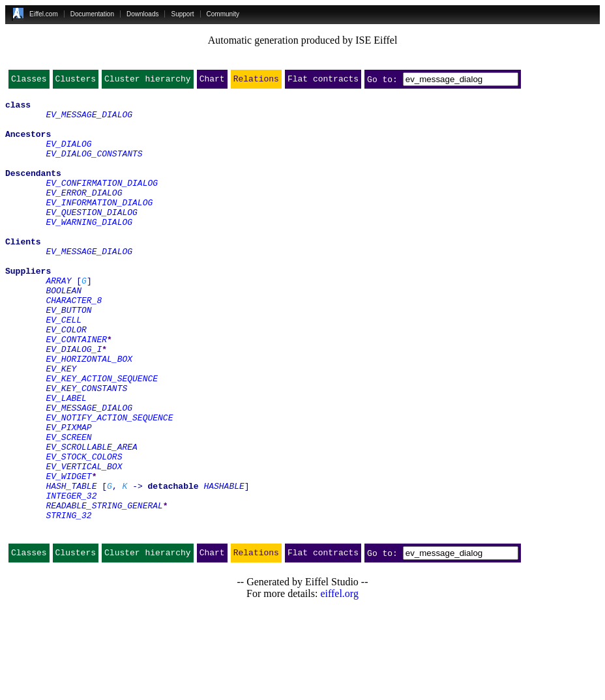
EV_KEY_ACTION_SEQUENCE (102, 437)
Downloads (142, 14)
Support (182, 14)
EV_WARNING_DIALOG (89, 249)
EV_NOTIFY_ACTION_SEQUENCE (109, 484)
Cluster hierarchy (148, 81)
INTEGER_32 (71, 577)
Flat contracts (323, 81)
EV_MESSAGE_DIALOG (89, 120)
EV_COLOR (66, 378)
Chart (212, 81)
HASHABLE (224, 566)
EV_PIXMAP (68, 495)
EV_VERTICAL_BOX (84, 542)
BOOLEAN (64, 331)
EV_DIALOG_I (74, 401)
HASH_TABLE (71, 566)
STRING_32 (68, 601)
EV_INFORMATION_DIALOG (99, 226)
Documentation (92, 14)
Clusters (76, 81)
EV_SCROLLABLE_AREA (91, 519)
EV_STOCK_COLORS (84, 531)
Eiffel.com (44, 14)
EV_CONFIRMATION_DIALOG (102, 202)
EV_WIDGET (68, 554)
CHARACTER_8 (74, 343)
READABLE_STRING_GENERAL (104, 589)
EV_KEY (61, 425)
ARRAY (58, 319)
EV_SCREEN (68, 507)
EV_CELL (64, 366)
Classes (29, 81)
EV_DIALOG (68, 155)
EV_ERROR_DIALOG (84, 214)
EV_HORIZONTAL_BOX (89, 413)
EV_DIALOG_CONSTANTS (94, 167)
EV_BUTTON (68, 355)
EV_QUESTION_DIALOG (91, 237)
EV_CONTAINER (76, 390)
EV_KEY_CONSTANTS (86, 448)
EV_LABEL (66, 460)
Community (223, 14)
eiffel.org (339, 683)
